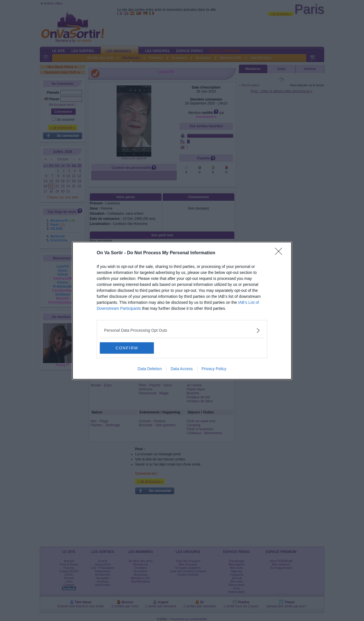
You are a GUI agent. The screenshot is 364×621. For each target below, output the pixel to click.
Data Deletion (150, 369)
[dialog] (182, 311)
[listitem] (182, 330)
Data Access (182, 369)
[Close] (280, 253)
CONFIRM (127, 348)
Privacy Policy (214, 369)
